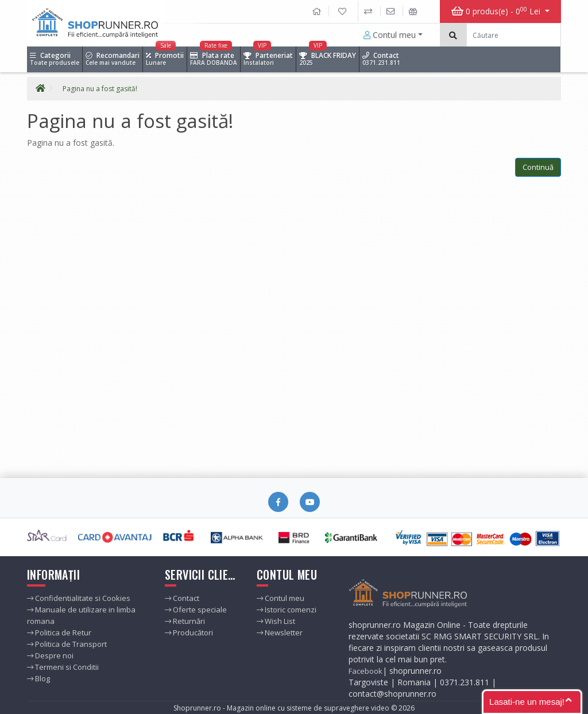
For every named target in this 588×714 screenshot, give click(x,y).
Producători (189, 632)
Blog (38, 678)
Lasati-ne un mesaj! (527, 702)
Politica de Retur (59, 632)
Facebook (365, 671)
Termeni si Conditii (63, 667)
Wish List (276, 621)
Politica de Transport (67, 644)
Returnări (185, 621)
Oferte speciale (196, 610)
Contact (182, 598)
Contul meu (390, 35)
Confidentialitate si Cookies (79, 598)
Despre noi (50, 655)
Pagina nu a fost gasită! (100, 89)
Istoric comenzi (287, 610)
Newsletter (280, 632)
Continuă (538, 167)
